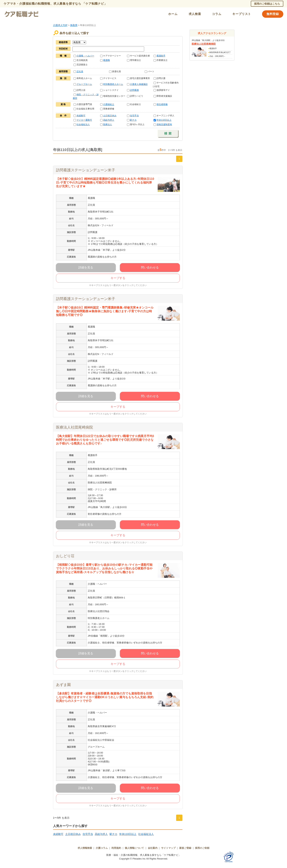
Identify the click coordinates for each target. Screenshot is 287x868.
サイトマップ (168, 848)
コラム (217, 14)
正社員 (80, 71)
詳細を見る (86, 267)
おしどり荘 (65, 556)
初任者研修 (162, 104)
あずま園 (63, 685)
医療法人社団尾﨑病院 (74, 427)
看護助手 (161, 56)
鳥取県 (74, 25)
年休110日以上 (164, 120)
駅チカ (133, 120)
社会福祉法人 (83, 124)
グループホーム (84, 84)
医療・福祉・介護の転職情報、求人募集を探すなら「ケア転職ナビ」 (143, 855)
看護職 (106, 60)
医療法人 (108, 124)
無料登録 (273, 14)
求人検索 (195, 14)
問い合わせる (150, 267)
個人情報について (134, 848)
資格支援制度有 (164, 124)
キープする (118, 278)
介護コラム (102, 848)
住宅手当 (134, 116)
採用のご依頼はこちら (267, 4)
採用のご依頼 (202, 848)
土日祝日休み (110, 116)
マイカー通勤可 (84, 120)
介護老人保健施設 (139, 84)
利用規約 (116, 848)
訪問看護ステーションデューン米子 (86, 170)
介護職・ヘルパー (85, 56)
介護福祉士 (109, 104)
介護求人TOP (60, 25)
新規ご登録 (185, 848)
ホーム (173, 14)
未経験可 (81, 116)
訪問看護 (134, 90)
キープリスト (242, 14)
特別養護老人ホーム (113, 84)
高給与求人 (109, 120)
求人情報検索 (85, 848)
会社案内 (153, 848)
